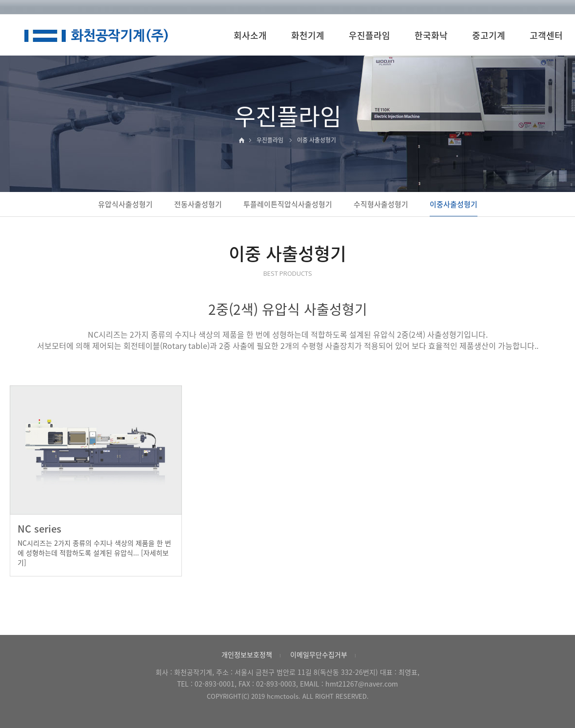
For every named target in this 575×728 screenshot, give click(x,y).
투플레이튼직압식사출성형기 (288, 204)
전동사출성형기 (198, 204)
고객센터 (546, 35)
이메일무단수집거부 (319, 654)
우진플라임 (369, 35)
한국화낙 (431, 35)
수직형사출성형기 (381, 204)
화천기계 (308, 35)
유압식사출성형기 (125, 204)
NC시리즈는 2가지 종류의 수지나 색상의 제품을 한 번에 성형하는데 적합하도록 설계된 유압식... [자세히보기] (94, 553)
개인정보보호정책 (247, 654)
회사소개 (250, 35)
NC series (40, 528)
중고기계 (489, 35)
